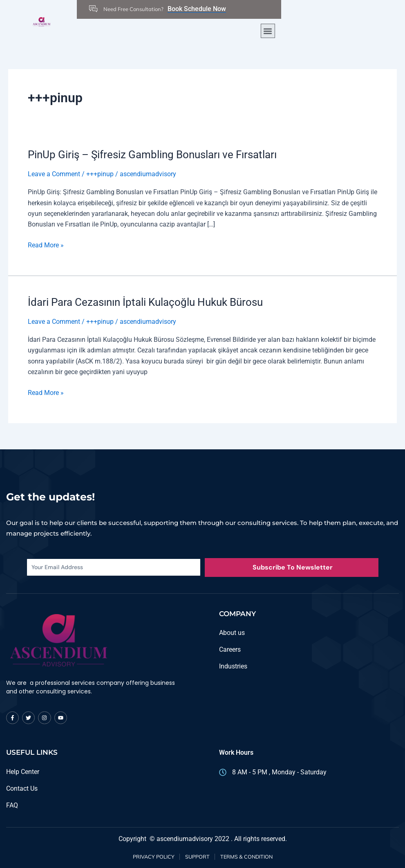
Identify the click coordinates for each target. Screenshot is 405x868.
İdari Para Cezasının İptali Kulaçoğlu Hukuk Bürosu (145, 302)
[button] (268, 31)
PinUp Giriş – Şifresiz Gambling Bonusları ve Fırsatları (152, 155)
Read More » (46, 244)
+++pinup (100, 174)
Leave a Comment (54, 174)
